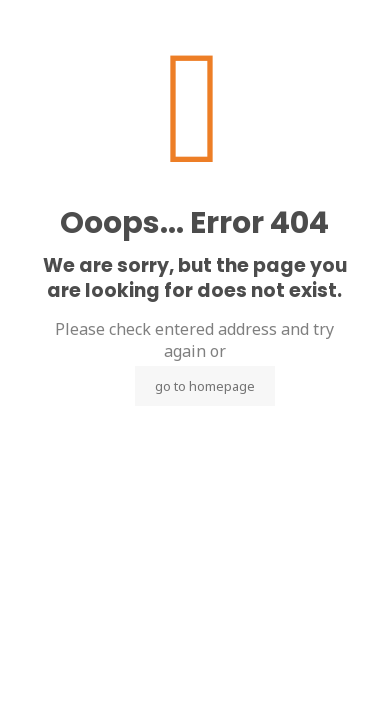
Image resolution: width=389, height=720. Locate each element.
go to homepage (205, 386)
